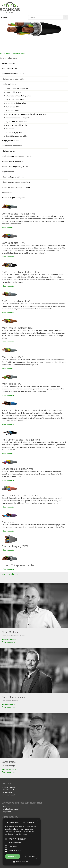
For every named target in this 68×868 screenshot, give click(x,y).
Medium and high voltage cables (16, 166)
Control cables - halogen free (17, 88)
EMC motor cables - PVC (15, 99)
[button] (22, 862)
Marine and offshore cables (14, 161)
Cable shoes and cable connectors (16, 182)
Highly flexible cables (11, 141)
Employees (7, 811)
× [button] (38, 821)
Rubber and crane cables (13, 146)
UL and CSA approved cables (17, 136)
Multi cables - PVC (13, 107)
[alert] (22, 842)
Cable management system (14, 198)
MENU (4, 17)
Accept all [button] (13, 856)
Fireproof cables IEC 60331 (14, 74)
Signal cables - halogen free (16, 121)
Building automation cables (14, 79)
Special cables (9, 172)
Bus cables (10, 129)
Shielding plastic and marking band (17, 187)
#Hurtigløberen (9, 63)
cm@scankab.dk (9, 640)
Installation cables (10, 69)
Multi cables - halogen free (16, 103)
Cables (7, 54)
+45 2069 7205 (9, 772)
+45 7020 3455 (9, 806)
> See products (8, 228)
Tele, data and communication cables (18, 156)
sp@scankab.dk (9, 769)
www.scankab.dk (8, 795)
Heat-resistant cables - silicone (18, 125)
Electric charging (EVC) (14, 132)
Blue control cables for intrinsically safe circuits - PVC (26, 114)
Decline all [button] (30, 856)
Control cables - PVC (14, 92)
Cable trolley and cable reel (14, 177)
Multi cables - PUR (13, 110)
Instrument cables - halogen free (19, 118)
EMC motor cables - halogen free (18, 96)
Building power (9, 151)
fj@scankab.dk (8, 705)
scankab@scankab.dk (11, 809)
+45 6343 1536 (9, 643)
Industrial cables (19, 54)
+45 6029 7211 (9, 708)
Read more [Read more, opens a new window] (23, 834)
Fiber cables (8, 192)
